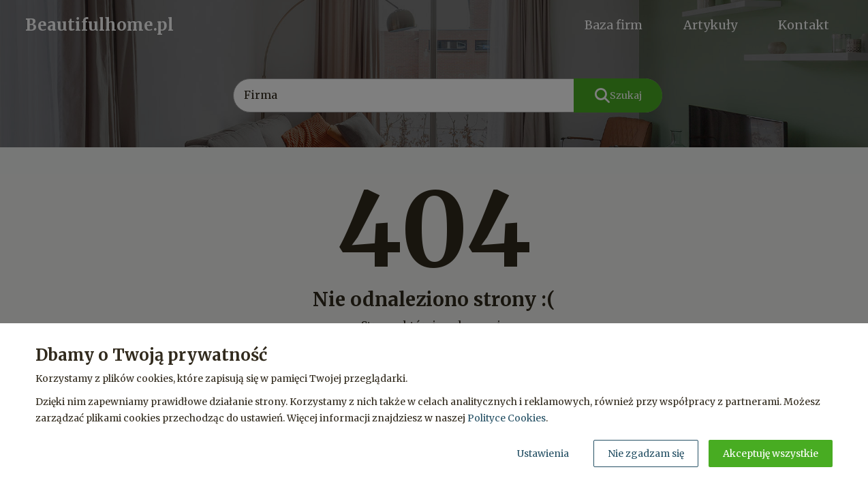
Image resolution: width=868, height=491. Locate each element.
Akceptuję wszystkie (771, 453)
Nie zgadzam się (646, 453)
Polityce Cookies (507, 418)
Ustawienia (543, 453)
